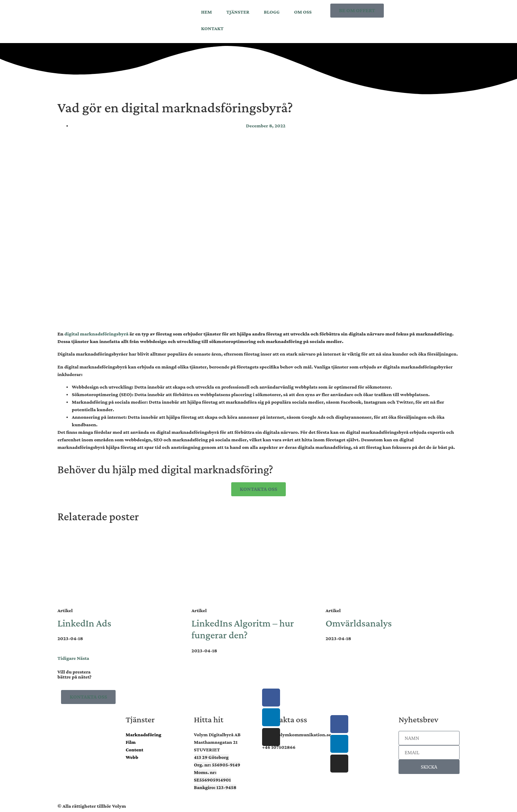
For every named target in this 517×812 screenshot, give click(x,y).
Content (134, 750)
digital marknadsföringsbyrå (96, 334)
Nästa (83, 658)
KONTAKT (212, 28)
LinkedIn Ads (84, 623)
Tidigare (67, 658)
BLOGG (272, 12)
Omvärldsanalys (359, 623)
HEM (206, 12)
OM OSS (303, 12)
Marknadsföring (143, 734)
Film (131, 742)
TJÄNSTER (238, 12)
